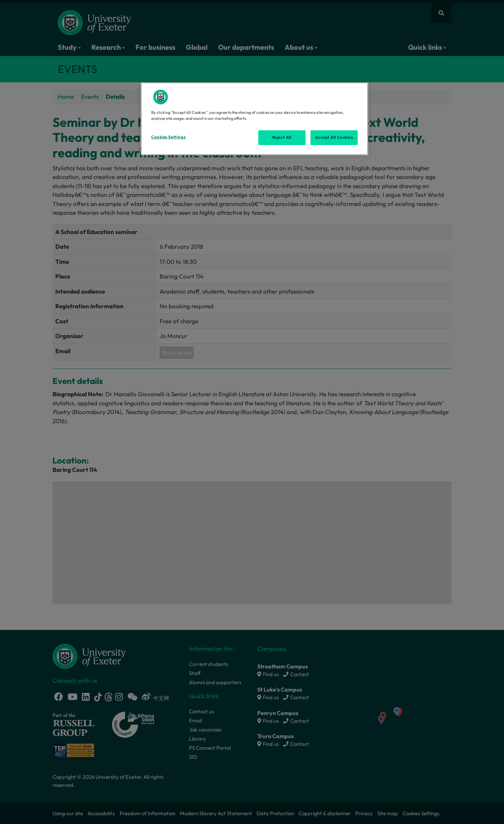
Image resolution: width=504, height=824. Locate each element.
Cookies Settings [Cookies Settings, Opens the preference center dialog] (168, 137)
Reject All (282, 137)
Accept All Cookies (334, 137)
